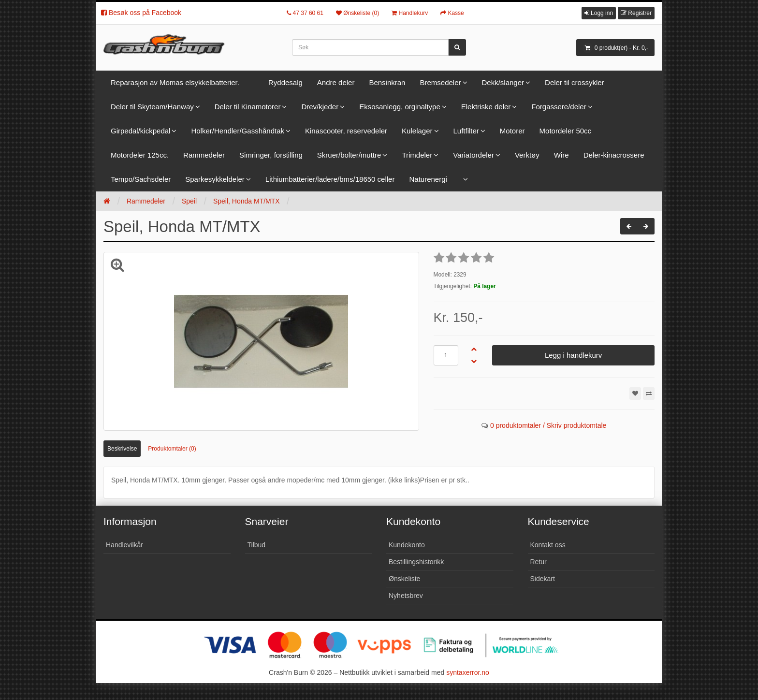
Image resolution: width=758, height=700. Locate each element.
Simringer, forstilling (271, 155)
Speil (189, 201)
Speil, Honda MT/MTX (247, 201)
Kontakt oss (548, 545)
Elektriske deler (486, 107)
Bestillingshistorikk (416, 562)
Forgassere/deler (559, 107)
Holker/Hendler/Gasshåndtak (238, 131)
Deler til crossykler (575, 82)
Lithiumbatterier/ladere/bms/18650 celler (330, 179)
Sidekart (543, 579)
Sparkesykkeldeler (215, 179)
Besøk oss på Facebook (141, 13)
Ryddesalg (285, 82)
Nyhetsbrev (406, 596)
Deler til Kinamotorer (248, 107)
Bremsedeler (440, 82)
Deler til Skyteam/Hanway (152, 107)
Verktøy (527, 155)
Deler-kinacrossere (614, 155)
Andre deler (336, 82)
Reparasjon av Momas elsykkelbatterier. (175, 82)
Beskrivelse (122, 449)
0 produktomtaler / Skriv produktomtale (548, 425)
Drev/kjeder (320, 107)
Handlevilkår (124, 545)
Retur (539, 562)
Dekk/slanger (503, 82)
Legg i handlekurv (573, 355)
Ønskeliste (404, 579)
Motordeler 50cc (566, 131)
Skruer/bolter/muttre (349, 155)
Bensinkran (387, 82)
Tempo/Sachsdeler (141, 179)
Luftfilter (466, 131)
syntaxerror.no (468, 672)
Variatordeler (474, 155)
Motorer (512, 131)
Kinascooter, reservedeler (346, 131)
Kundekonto (407, 545)
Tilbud (257, 545)
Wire (561, 155)
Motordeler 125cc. (140, 155)
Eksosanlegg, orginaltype (400, 107)
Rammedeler (204, 155)
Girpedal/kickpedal (140, 131)
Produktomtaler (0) (172, 449)
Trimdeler (417, 155)
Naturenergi (428, 179)
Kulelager (417, 131)
